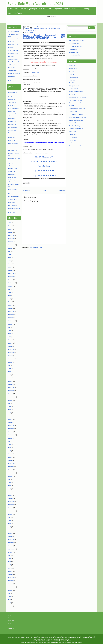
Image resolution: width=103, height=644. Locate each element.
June (10, 254)
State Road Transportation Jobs (78, 117)
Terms (9, 623)
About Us (10, 618)
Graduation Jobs (74, 49)
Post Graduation (52, 29)
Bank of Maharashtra (14, 73)
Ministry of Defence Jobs (76, 120)
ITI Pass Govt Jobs (74, 44)
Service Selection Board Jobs (77, 109)
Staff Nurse (18, 13)
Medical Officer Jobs (14, 158)
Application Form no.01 (44, 171)
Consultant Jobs (13, 161)
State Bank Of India (14, 32)
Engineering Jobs (74, 52)
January (10, 232)
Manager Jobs (12, 121)
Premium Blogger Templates (57, 642)
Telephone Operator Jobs (76, 114)
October (11, 242)
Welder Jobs (12, 171)
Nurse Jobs (11, 111)
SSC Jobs (72, 71)
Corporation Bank (13, 53)
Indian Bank (11, 76)
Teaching (86, 9)
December (11, 235)
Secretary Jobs (12, 200)
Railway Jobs (73, 66)
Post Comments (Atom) (36, 247)
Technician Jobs (13, 103)
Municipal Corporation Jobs (77, 129)
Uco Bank (11, 48)
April (10, 223)
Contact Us (11, 629)
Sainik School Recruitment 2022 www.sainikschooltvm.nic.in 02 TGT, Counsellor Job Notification (44, 37)
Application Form (44, 166)
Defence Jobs (29, 29)
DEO (79, 9)
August (10, 248)
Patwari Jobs (73, 134)
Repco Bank (12, 68)
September (11, 245)
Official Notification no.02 (44, 162)
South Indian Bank (13, 39)
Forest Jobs (72, 140)
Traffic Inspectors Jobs (75, 100)
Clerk (74, 9)
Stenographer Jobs (14, 108)
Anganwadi (58, 9)
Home (10, 9)
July (9, 251)
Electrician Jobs (13, 168)
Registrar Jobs (12, 124)
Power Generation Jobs (75, 103)
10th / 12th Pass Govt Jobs (76, 41)
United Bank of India (14, 62)
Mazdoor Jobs (12, 177)
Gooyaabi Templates (77, 642)
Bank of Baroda (13, 42)
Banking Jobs (73, 69)
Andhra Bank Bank (13, 50)
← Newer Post (27, 190)
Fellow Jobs (12, 133)
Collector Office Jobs (75, 123)
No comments (29, 32)
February (11, 229)
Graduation (36, 29)
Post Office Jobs (74, 137)
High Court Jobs (73, 77)
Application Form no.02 (44, 176)
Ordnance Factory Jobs (75, 146)
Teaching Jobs (32, 30)
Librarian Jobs (12, 194)
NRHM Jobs (72, 132)
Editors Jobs (12, 140)
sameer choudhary (37, 27)
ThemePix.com (30, 642)
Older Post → (62, 190)
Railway (23, 9)
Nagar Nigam (32, 9)
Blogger (69, 641)
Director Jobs (12, 130)
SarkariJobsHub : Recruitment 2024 (35, 4)
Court (10, 13)
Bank (16, 9)
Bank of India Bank (13, 45)
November (11, 239)
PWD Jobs (72, 106)
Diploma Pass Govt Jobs (76, 46)
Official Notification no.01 (44, 157)
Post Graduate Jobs (74, 55)
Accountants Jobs (13, 148)
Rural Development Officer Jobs (78, 97)
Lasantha (46, 642)
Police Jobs (12, 202)
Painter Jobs (12, 174)
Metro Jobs (72, 94)
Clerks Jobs (12, 119)
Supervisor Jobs (13, 205)
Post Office (42, 9)
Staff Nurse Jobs (74, 143)
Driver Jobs (11, 105)
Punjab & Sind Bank (14, 59)
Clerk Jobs (72, 83)
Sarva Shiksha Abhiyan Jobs (77, 126)
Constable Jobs (13, 151)
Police (50, 9)
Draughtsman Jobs (14, 197)
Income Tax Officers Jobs (76, 91)
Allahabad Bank (13, 65)
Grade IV (67, 9)
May (9, 258)
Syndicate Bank (13, 70)
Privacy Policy (11, 621)
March (10, 226)
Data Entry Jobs (73, 89)
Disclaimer (10, 626)
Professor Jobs (13, 127)
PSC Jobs (72, 74)
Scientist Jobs (12, 97)
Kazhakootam (43, 29)
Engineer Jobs (12, 100)
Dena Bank (11, 56)
